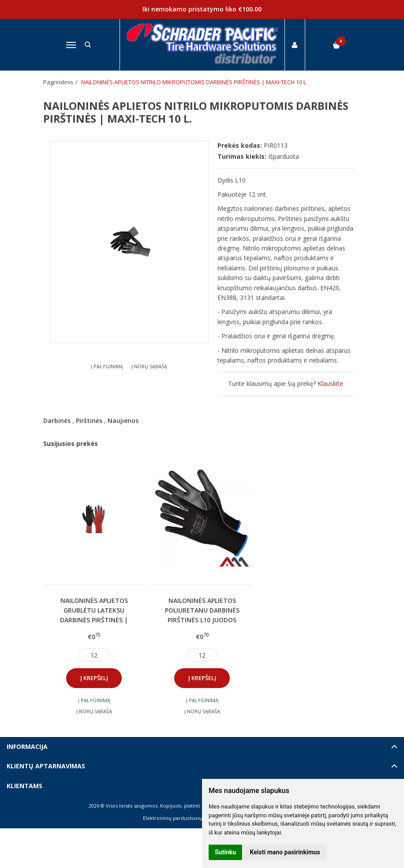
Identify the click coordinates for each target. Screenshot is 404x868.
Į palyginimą (107, 366)
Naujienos (123, 421)
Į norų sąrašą (149, 366)
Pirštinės (89, 421)
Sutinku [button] (225, 852)
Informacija (27, 746)
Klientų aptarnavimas (46, 766)
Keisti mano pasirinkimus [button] (285, 852)
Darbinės (57, 421)
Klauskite (330, 383)
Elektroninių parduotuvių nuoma (181, 818)
